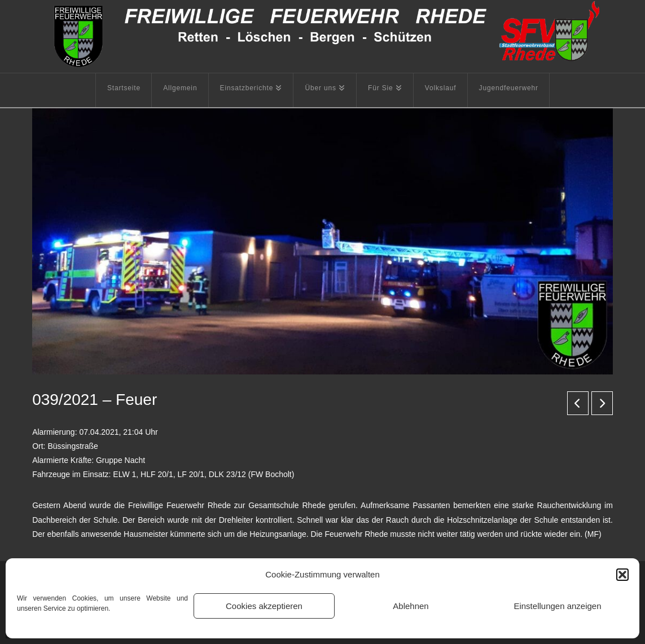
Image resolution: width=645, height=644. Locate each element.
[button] (622, 575)
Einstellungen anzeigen (557, 606)
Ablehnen (411, 606)
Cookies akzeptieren (264, 606)
